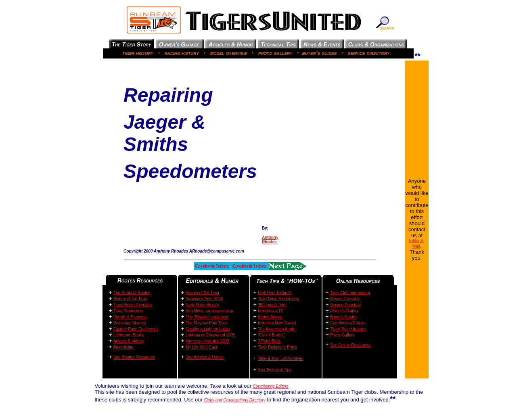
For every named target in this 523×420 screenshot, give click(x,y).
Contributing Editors (348, 323)
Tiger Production (128, 311)
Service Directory (345, 305)
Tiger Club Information (350, 293)
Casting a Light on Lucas (208, 329)
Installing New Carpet (277, 323)
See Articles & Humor (205, 357)
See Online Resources (350, 345)
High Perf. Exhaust (275, 293)
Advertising (123, 347)
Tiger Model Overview (133, 305)
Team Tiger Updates (348, 329)
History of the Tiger (130, 299)
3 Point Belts (269, 341)
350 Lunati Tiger (272, 305)
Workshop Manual (130, 323)
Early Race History (202, 305)
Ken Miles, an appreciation (209, 311)
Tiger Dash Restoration (278, 299)
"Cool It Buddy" (271, 335)
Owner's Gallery (344, 311)
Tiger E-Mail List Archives (280, 358)
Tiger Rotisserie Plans (277, 347)
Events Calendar (345, 299)
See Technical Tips (275, 370)
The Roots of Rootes (132, 293)
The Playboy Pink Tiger (206, 323)
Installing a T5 (270, 311)
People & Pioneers (130, 317)
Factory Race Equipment (136, 329)
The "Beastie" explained (207, 317)
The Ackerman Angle (276, 329)
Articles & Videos (129, 341)
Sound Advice (270, 317)
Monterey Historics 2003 (207, 341)
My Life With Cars (202, 347)
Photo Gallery (342, 335)
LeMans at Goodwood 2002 (210, 335)
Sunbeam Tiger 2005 (204, 299)
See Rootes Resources (134, 357)
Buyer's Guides (344, 317)
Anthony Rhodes (270, 240)
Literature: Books (129, 335)
